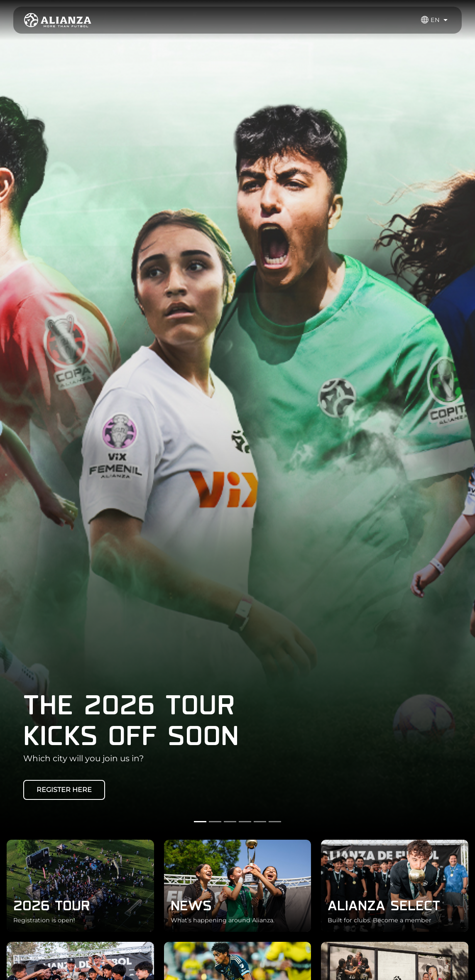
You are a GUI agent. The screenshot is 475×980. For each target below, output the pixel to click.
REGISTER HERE (64, 790)
